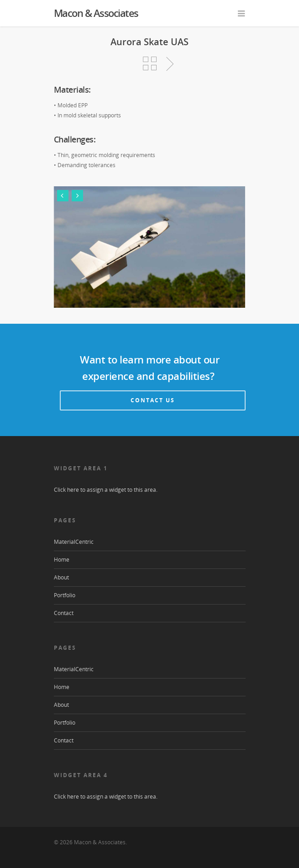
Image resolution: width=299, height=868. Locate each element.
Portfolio (65, 595)
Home (62, 560)
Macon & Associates (96, 13)
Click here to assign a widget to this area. (106, 490)
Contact (64, 613)
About (61, 577)
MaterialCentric (74, 542)
